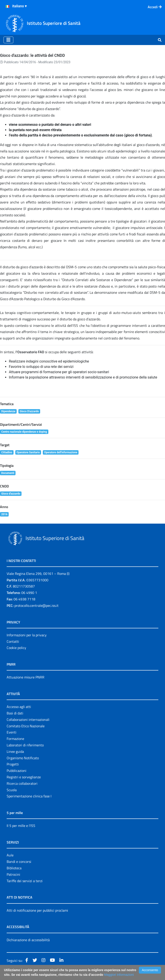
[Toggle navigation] (8, 40)
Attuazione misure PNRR (26, 677)
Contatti (13, 641)
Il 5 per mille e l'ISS (21, 826)
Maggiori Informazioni (119, 975)
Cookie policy (16, 648)
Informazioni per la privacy (27, 635)
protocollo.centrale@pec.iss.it (36, 605)
